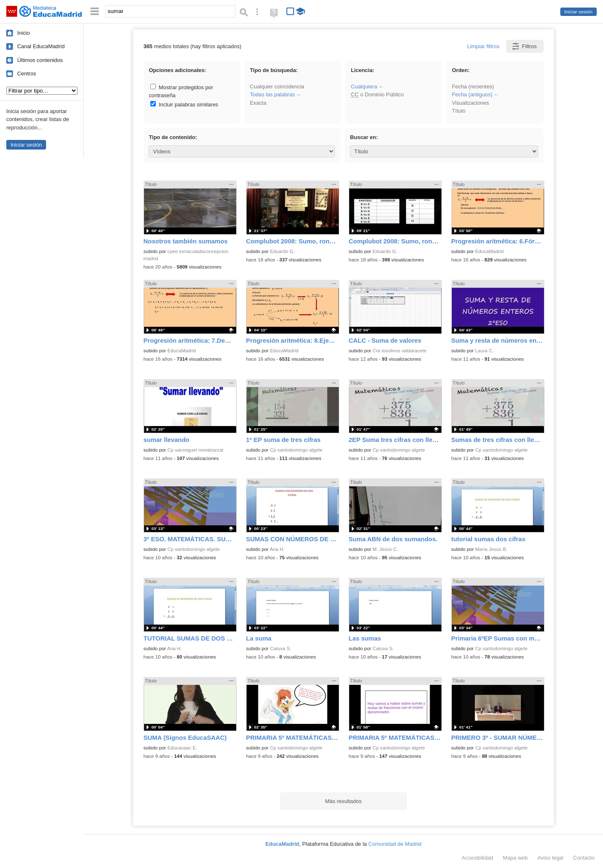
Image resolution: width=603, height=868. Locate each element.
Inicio (23, 33)
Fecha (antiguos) (472, 94)
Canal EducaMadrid (41, 46)
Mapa (515, 858)
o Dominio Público (377, 94)
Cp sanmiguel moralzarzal (195, 450)
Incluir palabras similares (184, 105)
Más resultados (343, 801)
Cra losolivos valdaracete (400, 351)
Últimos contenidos (40, 60)
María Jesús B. (491, 549)
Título (459, 111)
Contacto (584, 858)
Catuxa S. (281, 648)
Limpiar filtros (483, 46)
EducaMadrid (490, 251)
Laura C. (484, 351)
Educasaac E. (182, 748)
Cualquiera (364, 87)
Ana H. (277, 549)
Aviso (550, 858)
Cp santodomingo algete (296, 450)
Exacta (258, 103)
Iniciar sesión (579, 12)
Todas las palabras (273, 94)
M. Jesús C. (385, 549)
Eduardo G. (282, 251)
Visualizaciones (470, 103)
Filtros (524, 46)
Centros (27, 74)
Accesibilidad (477, 858)
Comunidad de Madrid (395, 844)
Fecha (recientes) (473, 87)
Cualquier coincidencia (277, 87)
